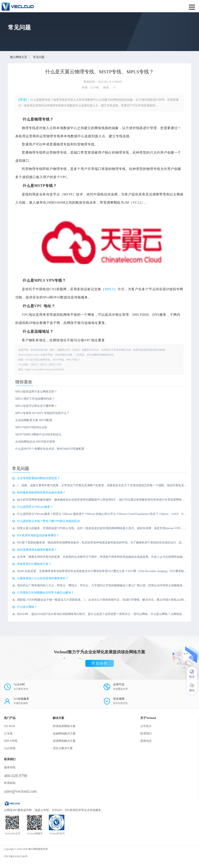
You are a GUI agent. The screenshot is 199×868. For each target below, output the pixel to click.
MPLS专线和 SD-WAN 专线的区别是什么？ (42, 413)
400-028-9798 (16, 776)
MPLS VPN (55, 365)
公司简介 (146, 726)
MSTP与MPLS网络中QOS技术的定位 (38, 435)
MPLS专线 (11, 741)
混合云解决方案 (63, 748)
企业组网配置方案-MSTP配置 (34, 420)
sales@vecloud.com (20, 791)
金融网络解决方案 (64, 734)
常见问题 (39, 57)
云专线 (8, 734)
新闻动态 (146, 741)
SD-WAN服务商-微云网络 (65, 6)
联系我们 (146, 734)
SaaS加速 (10, 748)
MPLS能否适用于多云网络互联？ (36, 392)
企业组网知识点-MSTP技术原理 (35, 442)
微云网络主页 (19, 57)
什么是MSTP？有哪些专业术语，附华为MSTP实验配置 (50, 449)
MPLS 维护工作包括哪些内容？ (35, 399)
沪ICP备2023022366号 (16, 856)
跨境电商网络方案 (64, 726)
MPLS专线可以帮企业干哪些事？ (36, 406)
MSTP (35, 365)
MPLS (109, 289)
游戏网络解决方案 (64, 741)
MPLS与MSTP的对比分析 (31, 427)
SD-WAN (10, 726)
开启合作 (100, 663)
